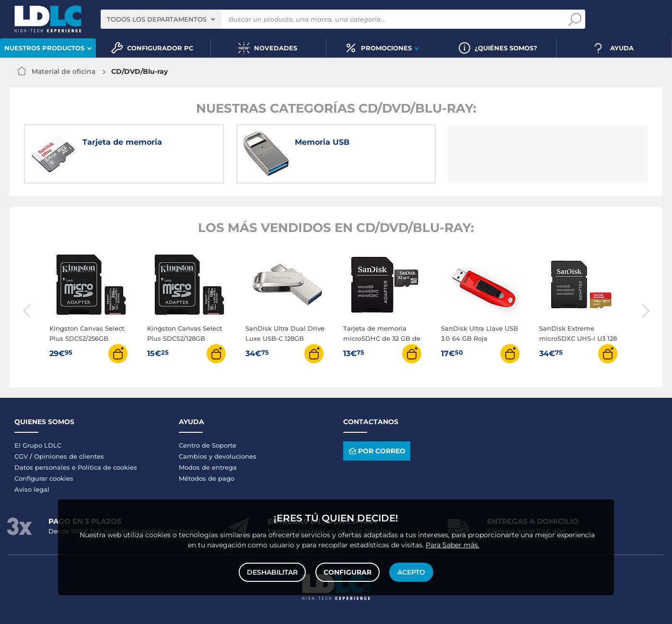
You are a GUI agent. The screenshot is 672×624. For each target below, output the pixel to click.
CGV (21, 456)
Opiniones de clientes (69, 456)
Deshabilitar (272, 572)
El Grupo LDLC (38, 445)
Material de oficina (64, 71)
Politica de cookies (107, 467)
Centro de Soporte (208, 445)
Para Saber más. (452, 545)
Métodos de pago (207, 478)
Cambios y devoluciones (218, 456)
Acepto (411, 572)
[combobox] (161, 19)
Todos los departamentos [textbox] (157, 19)
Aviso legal (32, 489)
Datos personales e (46, 467)
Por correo (377, 451)
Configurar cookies (44, 478)
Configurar (348, 572)
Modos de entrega (208, 467)
